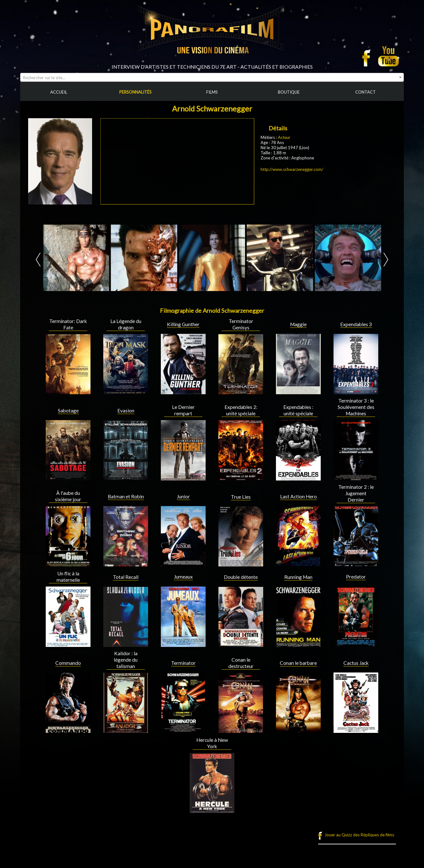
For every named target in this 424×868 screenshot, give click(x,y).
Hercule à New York (212, 743)
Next (386, 260)
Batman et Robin (126, 496)
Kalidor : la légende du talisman (126, 660)
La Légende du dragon (126, 324)
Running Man (298, 577)
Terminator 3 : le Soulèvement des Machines (356, 407)
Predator (356, 577)
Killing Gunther (183, 324)
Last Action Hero (298, 496)
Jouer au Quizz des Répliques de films (359, 835)
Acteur (284, 137)
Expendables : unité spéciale (298, 410)
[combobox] (212, 77)
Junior (183, 496)
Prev (38, 260)
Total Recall (126, 577)
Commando (68, 663)
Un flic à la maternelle (68, 577)
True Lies (241, 497)
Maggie (298, 324)
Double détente (241, 577)
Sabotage (68, 411)
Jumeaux (183, 577)
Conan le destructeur (241, 663)
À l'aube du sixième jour (68, 496)
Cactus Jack (356, 663)
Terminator (183, 663)
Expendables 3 (356, 324)
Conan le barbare (298, 663)
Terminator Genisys (241, 324)
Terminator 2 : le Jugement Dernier (356, 493)
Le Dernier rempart (183, 410)
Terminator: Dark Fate (68, 324)
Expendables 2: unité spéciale (241, 410)
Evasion (126, 411)
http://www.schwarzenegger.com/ (292, 169)
